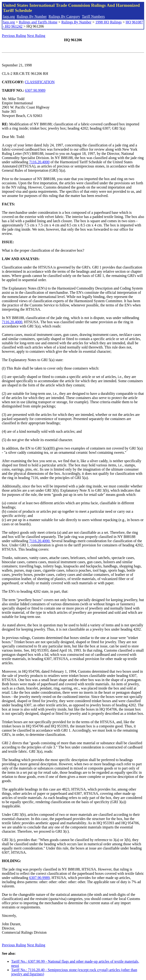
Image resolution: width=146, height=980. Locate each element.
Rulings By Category (64, 16)
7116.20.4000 (39, 162)
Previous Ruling (14, 36)
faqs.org (9, 16)
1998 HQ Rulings (109, 22)
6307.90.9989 (35, 90)
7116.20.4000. (40, 541)
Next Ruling (36, 36)
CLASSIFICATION (40, 82)
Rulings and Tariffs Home (38, 22)
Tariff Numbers (93, 16)
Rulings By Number (32, 16)
